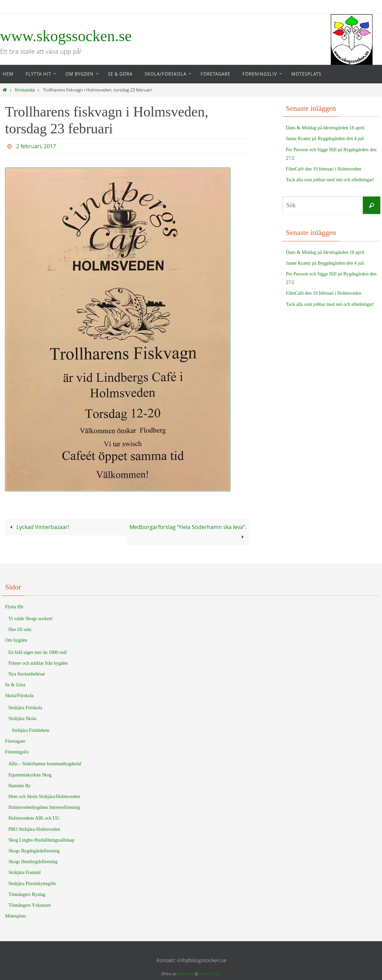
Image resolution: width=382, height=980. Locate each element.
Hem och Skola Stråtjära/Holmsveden (44, 797)
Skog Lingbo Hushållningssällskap (41, 840)
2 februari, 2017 (36, 146)
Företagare (15, 741)
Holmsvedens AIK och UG (34, 818)
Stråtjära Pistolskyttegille (32, 884)
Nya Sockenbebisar (27, 674)
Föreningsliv (17, 752)
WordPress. (210, 974)
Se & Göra (15, 685)
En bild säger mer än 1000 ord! (38, 652)
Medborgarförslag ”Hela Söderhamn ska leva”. (188, 532)
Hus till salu (20, 629)
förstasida (25, 90)
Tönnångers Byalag (27, 894)
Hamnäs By (20, 786)
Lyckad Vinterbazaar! (38, 527)
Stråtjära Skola (22, 719)
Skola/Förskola (19, 696)
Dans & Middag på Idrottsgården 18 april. (326, 128)
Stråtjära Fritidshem (31, 730)
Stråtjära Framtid (24, 872)
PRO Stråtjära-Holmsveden (34, 829)
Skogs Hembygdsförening (33, 862)
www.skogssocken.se (66, 36)
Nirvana (186, 974)
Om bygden (16, 640)
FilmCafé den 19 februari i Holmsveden (324, 169)
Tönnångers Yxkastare (30, 905)
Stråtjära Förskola (25, 708)
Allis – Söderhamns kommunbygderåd (45, 764)
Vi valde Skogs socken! (31, 619)
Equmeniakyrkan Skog (30, 775)
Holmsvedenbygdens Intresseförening (44, 807)
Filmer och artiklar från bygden (38, 663)
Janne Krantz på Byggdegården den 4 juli (325, 139)
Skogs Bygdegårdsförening (34, 851)
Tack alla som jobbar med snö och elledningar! (330, 180)
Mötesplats (15, 916)
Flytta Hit (14, 607)
